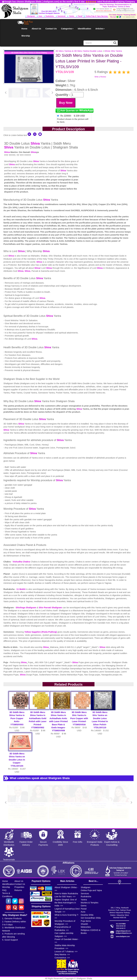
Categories (67, 29)
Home (24, 29)
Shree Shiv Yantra (113, 51)
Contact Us (51, 29)
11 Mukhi (21, 589)
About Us (36, 29)
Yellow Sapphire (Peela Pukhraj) (41, 632)
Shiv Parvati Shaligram (50, 607)
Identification (84, 29)
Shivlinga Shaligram (26, 607)
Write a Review (100, 77)
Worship (26, 36)
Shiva (35, 143)
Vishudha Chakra (22, 562)
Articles (100, 29)
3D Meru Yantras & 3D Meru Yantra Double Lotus (79, 51)
